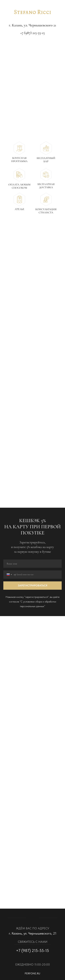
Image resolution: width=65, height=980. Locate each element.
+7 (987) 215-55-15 (32, 33)
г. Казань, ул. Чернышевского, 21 (33, 933)
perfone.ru (32, 973)
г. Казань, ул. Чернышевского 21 (32, 25)
